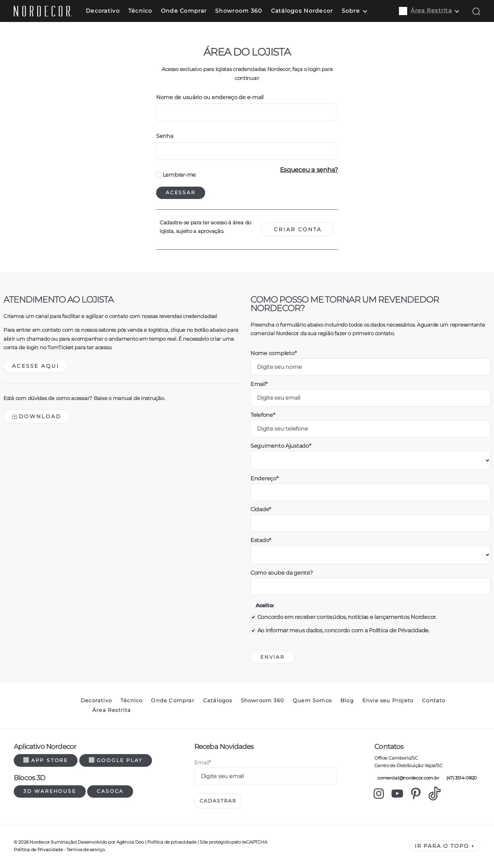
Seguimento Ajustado (281, 446)
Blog (347, 701)
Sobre (351, 11)
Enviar (273, 657)
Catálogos (218, 701)
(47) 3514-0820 (460, 778)
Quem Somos (312, 701)
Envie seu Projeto (388, 701)
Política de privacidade (172, 842)
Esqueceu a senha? (309, 170)
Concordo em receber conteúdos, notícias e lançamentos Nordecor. (347, 617)
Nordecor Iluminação (52, 842)
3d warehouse (50, 791)
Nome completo (273, 353)
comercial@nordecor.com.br (407, 778)
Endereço (264, 478)
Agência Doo (130, 842)
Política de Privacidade (38, 849)
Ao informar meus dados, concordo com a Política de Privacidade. (343, 630)
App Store (46, 760)
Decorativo (103, 11)
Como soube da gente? (282, 573)
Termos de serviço (85, 849)
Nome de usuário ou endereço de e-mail (210, 97)
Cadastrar (218, 801)
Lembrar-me (176, 175)
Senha (165, 136)
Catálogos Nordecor (302, 11)
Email (259, 384)
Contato (434, 701)
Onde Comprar (184, 11)
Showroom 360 (239, 11)
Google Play (116, 760)
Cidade (261, 509)
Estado (261, 540)
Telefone (263, 415)
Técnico (140, 11)
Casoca (110, 791)
